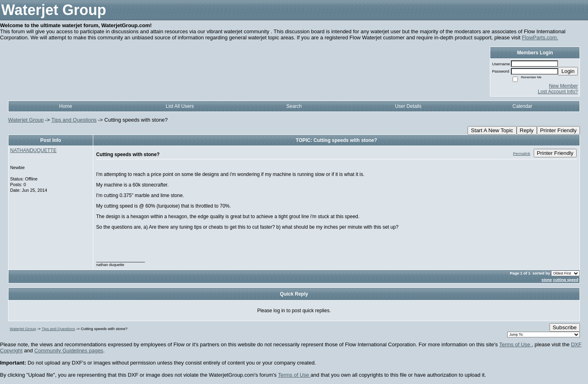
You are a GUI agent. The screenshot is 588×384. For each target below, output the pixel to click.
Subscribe (565, 327)
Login (568, 71)
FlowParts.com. (540, 38)
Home (66, 106)
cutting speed (566, 280)
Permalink (522, 153)
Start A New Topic (492, 130)
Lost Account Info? (558, 92)
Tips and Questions (74, 120)
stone (547, 280)
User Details (408, 106)
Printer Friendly (558, 130)
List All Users (180, 106)
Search (294, 106)
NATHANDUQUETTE (33, 150)
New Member (563, 86)
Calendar (523, 106)
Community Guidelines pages (69, 351)
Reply (527, 130)
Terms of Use (515, 344)
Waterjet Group (26, 120)
